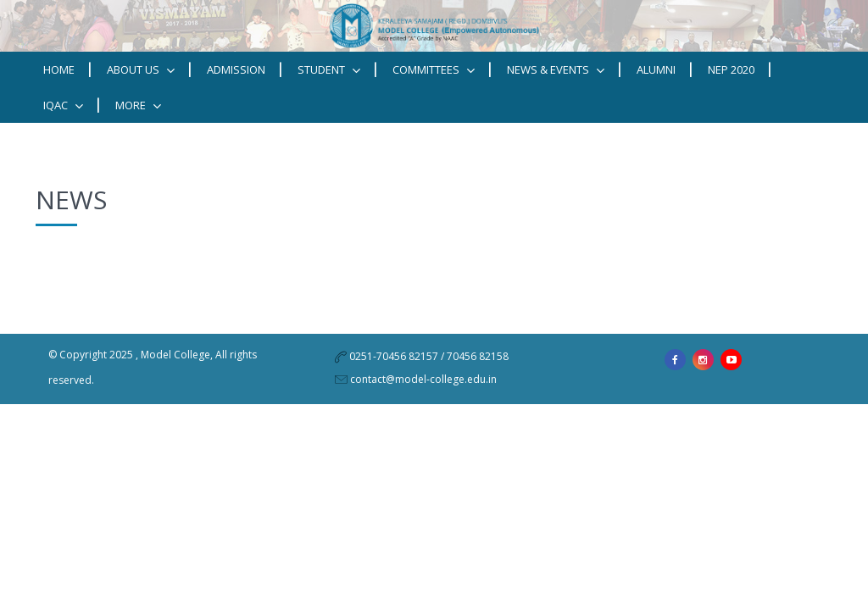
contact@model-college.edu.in (423, 379)
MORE (138, 105)
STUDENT (329, 70)
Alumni (656, 69)
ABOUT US (141, 70)
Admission (236, 69)
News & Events (556, 70)
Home (59, 69)
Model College (175, 355)
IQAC (63, 105)
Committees (434, 70)
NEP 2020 (731, 69)
